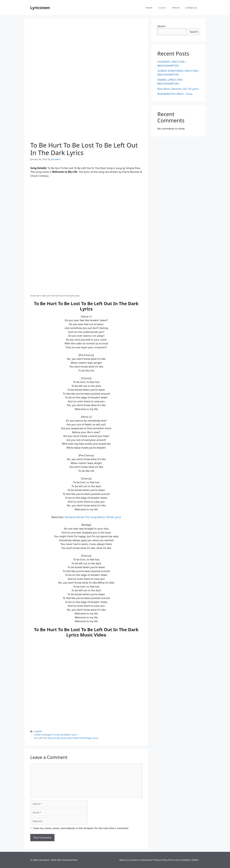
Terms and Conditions (180, 860)
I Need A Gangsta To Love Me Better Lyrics (55, 735)
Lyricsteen (40, 8)
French (176, 8)
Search (161, 26)
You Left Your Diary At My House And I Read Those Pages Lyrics (66, 738)
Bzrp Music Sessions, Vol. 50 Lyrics (178, 89)
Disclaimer (147, 860)
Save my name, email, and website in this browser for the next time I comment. (81, 828)
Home (149, 8)
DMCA (195, 860)
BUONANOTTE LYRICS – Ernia (175, 94)
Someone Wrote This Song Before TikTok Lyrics (93, 517)
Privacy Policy (160, 860)
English (162, 8)
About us (124, 860)
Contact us (191, 8)
